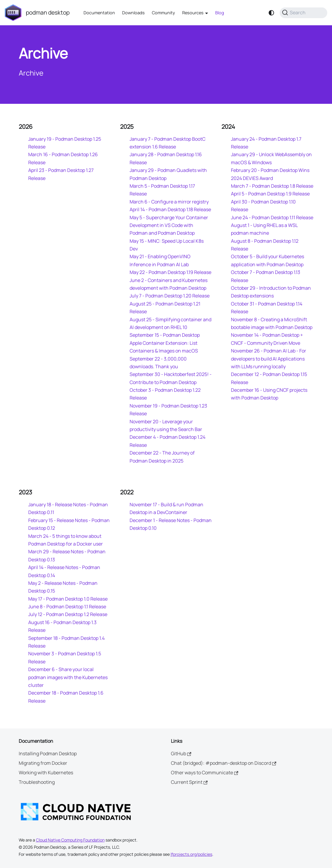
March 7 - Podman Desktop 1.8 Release (272, 186)
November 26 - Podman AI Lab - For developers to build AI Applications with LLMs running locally (269, 359)
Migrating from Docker (43, 763)
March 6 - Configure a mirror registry (169, 202)
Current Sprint (189, 782)
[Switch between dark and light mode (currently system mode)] (271, 13)
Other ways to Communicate (205, 773)
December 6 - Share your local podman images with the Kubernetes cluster (68, 677)
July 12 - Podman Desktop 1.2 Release (68, 614)
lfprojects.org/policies (191, 854)
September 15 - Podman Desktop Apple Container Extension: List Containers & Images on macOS (165, 343)
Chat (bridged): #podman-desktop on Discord (224, 763)
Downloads (133, 13)
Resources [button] (193, 13)
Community (163, 13)
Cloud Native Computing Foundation (70, 840)
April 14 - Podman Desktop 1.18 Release (170, 209)
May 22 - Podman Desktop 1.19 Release (170, 272)
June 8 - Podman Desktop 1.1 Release (67, 607)
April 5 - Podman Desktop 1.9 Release (270, 194)
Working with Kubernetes (46, 773)
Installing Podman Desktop (48, 753)
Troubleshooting (37, 782)
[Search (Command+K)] (303, 13)
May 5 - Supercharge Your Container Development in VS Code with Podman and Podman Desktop (169, 225)
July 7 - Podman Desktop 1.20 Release (170, 296)
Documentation (99, 13)
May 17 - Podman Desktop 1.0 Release (68, 599)
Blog (220, 13)
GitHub (181, 753)
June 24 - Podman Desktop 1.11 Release (272, 217)
